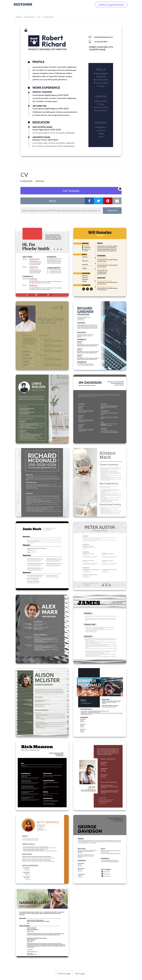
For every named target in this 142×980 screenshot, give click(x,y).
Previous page (64, 973)
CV (39, 17)
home (19, 17)
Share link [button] (112, 210)
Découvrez (29, 17)
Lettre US (49, 17)
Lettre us (40, 181)
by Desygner (27, 181)
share (53, 201)
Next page (80, 973)
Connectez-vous (81, 5)
